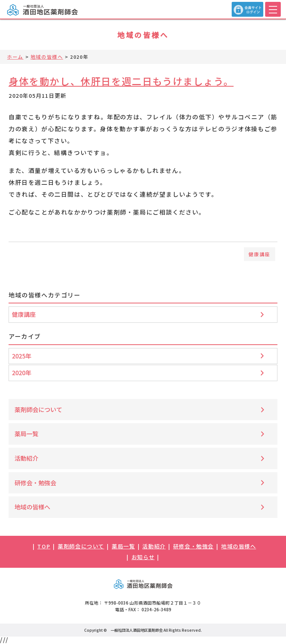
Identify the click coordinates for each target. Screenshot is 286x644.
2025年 (22, 356)
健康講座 (259, 254)
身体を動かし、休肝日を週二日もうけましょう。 (121, 81)
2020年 (22, 373)
